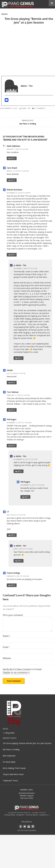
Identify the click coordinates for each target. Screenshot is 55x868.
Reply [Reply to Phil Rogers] (13, 446)
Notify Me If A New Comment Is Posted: (22, 671)
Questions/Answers (27, 793)
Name (7, 636)
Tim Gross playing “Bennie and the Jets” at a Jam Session (27, 743)
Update (4, 14)
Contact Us (43, 815)
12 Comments (40, 108)
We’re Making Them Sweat (14, 768)
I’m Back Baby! (9, 762)
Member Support (27, 796)
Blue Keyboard (9, 756)
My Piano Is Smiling (28, 122)
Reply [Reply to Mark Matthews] (13, 158)
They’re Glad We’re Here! (13, 774)
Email (6, 647)
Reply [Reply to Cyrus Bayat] (13, 180)
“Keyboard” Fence (10, 781)
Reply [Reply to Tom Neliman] (13, 410)
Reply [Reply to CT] (13, 535)
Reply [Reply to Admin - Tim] (20, 358)
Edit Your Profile (27, 798)
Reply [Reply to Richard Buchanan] (13, 255)
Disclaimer (20, 815)
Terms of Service (32, 815)
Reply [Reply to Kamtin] (13, 383)
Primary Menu (52, 3)
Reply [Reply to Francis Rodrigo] (13, 585)
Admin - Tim (26, 108)
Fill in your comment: (13, 615)
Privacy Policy (10, 815)
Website (7, 658)
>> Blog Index (9, 733)
